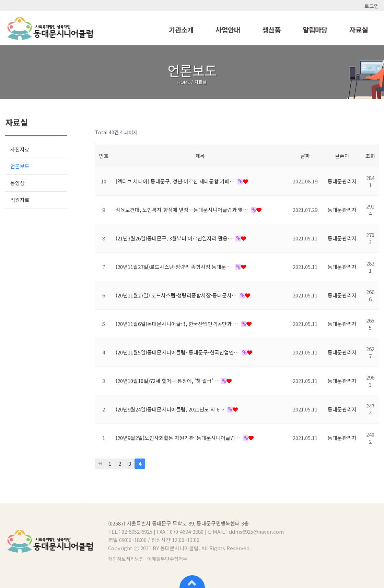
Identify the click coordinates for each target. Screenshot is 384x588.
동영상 (18, 183)
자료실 (359, 30)
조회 (370, 156)
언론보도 (20, 166)
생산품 (271, 30)
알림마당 (315, 30)
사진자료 (20, 149)
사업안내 (228, 30)
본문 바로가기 (0, 0)
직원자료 (20, 200)
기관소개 (181, 30)
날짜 (305, 156)
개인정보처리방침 (126, 559)
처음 (100, 464)
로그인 (372, 6)
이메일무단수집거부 (167, 559)
